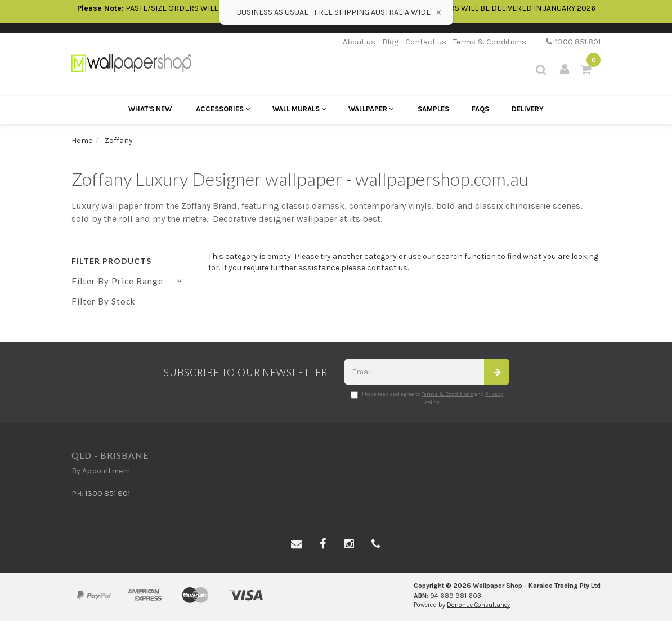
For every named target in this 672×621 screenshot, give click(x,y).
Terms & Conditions (490, 42)
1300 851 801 (573, 42)
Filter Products (111, 261)
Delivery (528, 109)
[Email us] (297, 544)
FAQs (480, 109)
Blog (390, 42)
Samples (433, 109)
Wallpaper (371, 109)
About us (359, 42)
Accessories (223, 109)
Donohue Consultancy (478, 605)
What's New (150, 109)
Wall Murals (299, 109)
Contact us (426, 42)
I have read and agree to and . (427, 398)
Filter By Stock (103, 301)
